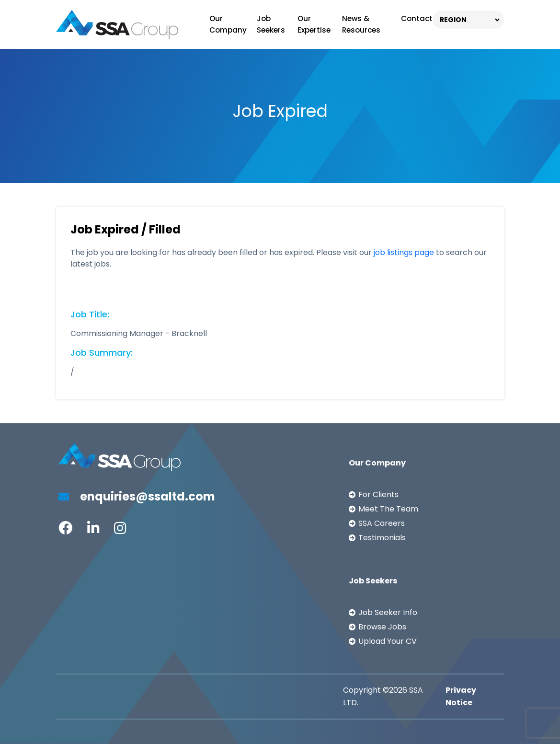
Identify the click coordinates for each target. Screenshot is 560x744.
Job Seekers (271, 24)
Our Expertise (314, 24)
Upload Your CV (388, 641)
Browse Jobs (382, 627)
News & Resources (361, 24)
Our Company (228, 24)
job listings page (404, 252)
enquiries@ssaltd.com (137, 496)
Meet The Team (388, 509)
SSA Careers (382, 523)
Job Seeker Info (388, 612)
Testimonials (382, 538)
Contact (417, 18)
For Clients (378, 494)
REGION (453, 20)
